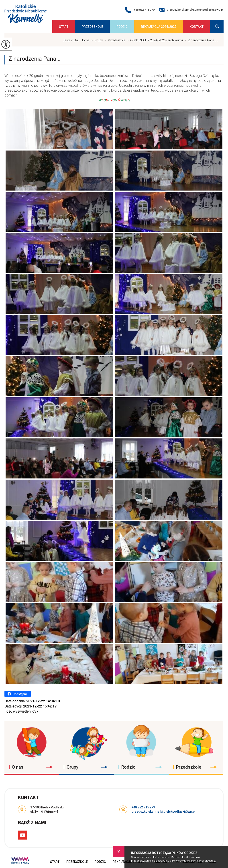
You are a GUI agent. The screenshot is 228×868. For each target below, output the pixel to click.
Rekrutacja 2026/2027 (159, 27)
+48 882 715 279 (140, 10)
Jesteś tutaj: (72, 40)
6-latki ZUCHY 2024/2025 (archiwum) (154, 40)
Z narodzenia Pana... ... (201, 40)
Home (85, 40)
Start (64, 27)
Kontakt (197, 27)
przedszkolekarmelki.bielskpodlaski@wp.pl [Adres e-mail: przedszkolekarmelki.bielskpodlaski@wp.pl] (164, 812)
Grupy (96, 40)
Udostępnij (17, 694)
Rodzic (122, 27)
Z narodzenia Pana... (34, 59)
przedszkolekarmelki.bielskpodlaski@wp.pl (191, 10)
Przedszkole (92, 27)
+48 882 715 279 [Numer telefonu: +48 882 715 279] (143, 807)
